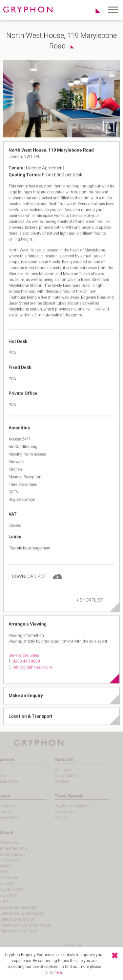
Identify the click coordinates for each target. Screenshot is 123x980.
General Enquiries (24, 665)
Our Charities (48, 776)
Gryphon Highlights (53, 806)
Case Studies (48, 812)
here (58, 972)
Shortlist (94, 11)
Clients (42, 818)
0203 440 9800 (26, 671)
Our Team (45, 770)
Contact (43, 781)
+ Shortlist (90, 610)
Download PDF (29, 586)
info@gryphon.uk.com (32, 677)
